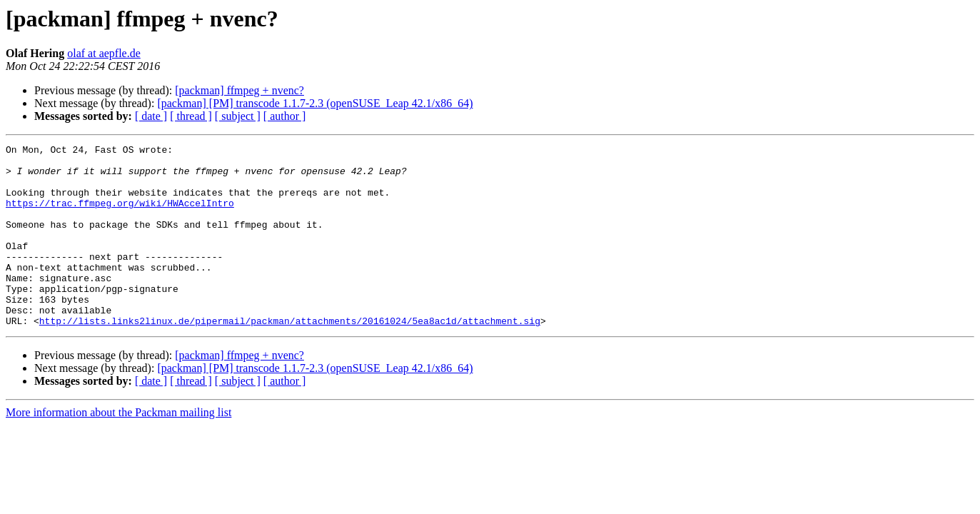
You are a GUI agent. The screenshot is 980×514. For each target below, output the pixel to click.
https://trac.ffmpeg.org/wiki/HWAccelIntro (120, 216)
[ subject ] (238, 116)
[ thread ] (191, 116)
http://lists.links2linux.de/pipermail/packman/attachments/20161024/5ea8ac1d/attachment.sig (290, 357)
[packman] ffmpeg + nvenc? (239, 90)
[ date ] (151, 116)
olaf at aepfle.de (104, 53)
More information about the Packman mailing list (118, 449)
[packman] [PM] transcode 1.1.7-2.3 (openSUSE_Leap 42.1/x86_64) (315, 103)
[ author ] (285, 116)
